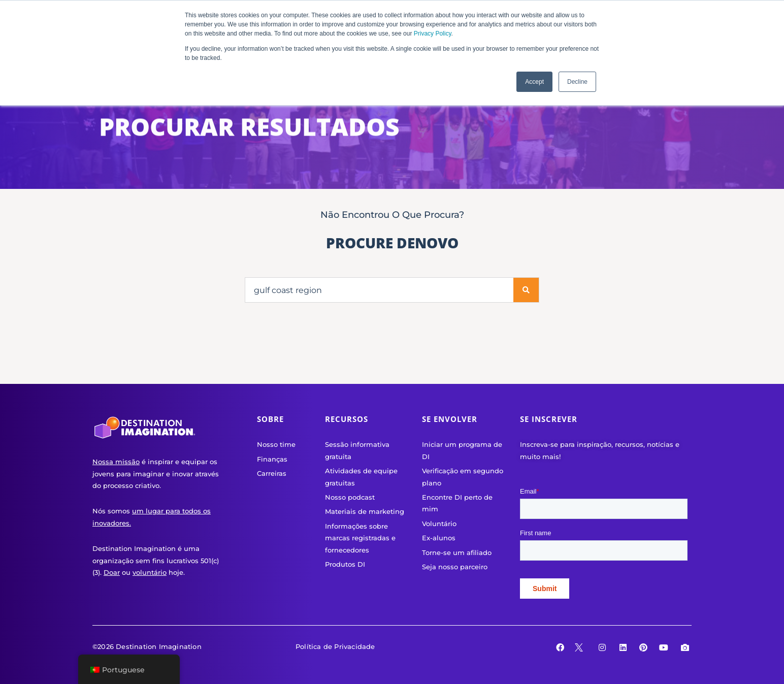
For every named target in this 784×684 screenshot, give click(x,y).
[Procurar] (526, 290)
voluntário (150, 572)
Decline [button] (577, 82)
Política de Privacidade (335, 646)
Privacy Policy (433, 34)
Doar (112, 572)
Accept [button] (534, 82)
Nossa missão (116, 462)
